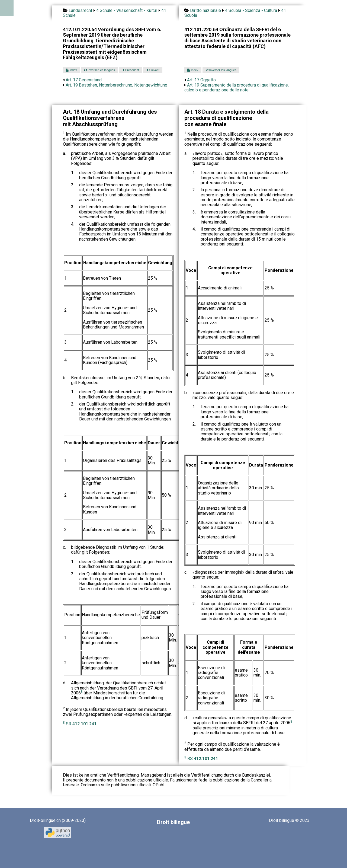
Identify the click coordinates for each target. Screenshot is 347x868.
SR (81, 724)
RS (203, 759)
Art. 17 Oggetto (201, 80)
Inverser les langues (100, 70)
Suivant (153, 70)
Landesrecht (80, 10)
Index (71, 70)
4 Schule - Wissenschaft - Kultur (127, 10)
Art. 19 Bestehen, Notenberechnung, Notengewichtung (116, 85)
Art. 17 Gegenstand (84, 80)
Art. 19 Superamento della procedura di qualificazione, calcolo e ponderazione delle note (237, 87)
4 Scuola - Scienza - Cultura (251, 10)
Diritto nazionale (205, 10)
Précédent (131, 70)
